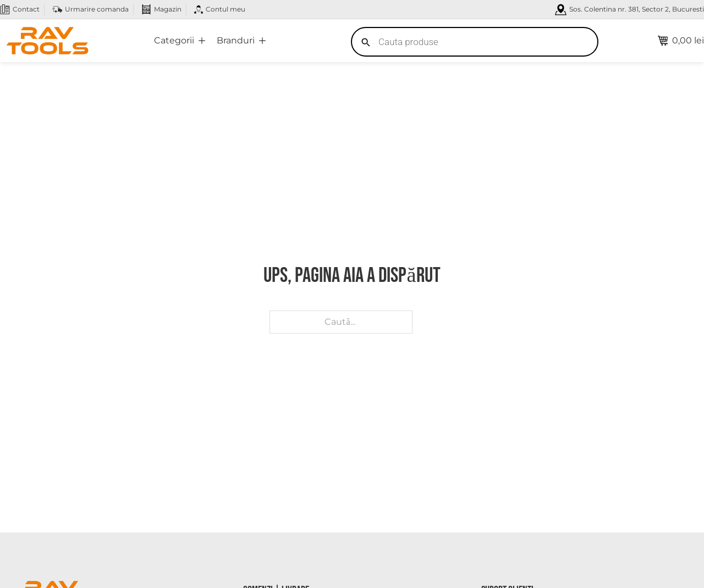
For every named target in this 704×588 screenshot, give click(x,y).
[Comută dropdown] (202, 41)
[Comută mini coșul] (681, 41)
